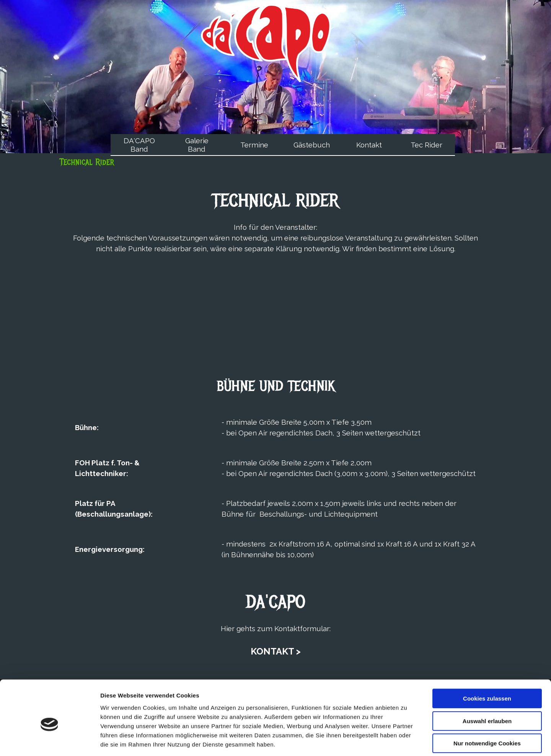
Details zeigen (407, 741)
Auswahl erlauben (487, 685)
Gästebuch (312, 145)
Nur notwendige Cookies (487, 707)
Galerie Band (197, 145)
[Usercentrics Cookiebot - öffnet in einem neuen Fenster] (50, 741)
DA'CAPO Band (139, 145)
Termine (254, 145)
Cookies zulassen (487, 662)
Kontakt (369, 145)
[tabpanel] (275, 220)
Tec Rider (426, 145)
